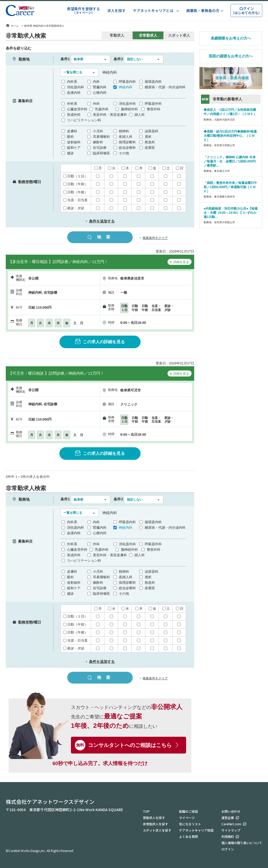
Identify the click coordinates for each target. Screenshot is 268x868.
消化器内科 (76, 87)
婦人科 (140, 115)
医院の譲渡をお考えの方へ (231, 56)
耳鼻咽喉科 (101, 137)
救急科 (150, 142)
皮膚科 (72, 131)
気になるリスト (190, 824)
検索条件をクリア (155, 238)
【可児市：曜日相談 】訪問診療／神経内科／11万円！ (56, 373)
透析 (148, 137)
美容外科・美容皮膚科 (110, 115)
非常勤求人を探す (155, 824)
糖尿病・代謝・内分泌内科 (165, 87)
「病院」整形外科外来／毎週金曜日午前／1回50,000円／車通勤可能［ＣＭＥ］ (230, 187)
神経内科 (126, 87)
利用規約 (228, 836)
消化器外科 (127, 104)
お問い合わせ (231, 811)
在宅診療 (100, 148)
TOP (146, 811)
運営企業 (228, 818)
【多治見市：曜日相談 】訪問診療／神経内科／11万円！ (58, 262)
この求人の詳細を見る (100, 341)
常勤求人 (117, 35)
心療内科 (100, 93)
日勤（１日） (75, 176)
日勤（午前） (75, 184)
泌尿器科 (152, 131)
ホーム (12, 26)
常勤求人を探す (154, 818)
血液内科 (74, 93)
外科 (96, 104)
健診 (70, 153)
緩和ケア (74, 148)
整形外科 (154, 109)
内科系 (72, 82)
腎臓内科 (100, 87)
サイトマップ (231, 830)
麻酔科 (98, 142)
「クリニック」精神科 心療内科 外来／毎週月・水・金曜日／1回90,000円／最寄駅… (230, 161)
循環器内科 (153, 82)
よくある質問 (188, 836)
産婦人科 (126, 137)
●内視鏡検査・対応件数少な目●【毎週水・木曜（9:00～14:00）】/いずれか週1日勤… (231, 213)
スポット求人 (179, 35)
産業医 (150, 148)
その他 (124, 153)
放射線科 (74, 142)
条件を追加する (100, 221)
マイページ (187, 818)
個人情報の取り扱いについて (242, 843)
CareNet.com (231, 824)
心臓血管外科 (77, 109)
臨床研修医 (101, 153)
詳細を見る (180, 263)
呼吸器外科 (153, 104)
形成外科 (74, 115)
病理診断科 (127, 142)
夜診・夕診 (74, 208)
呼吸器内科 (127, 82)
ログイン (228, 849)
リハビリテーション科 (84, 120)
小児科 (98, 131)
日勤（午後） (75, 192)
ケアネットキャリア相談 (196, 830)
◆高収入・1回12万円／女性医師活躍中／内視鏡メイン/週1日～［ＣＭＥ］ (230, 112)
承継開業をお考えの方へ (231, 38)
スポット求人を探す (157, 830)
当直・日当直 (75, 200)
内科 (96, 82)
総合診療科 (127, 148)
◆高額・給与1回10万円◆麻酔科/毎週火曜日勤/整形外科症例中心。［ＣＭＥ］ (230, 136)
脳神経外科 (129, 109)
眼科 (70, 137)
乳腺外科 (102, 109)
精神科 (124, 131)
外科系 (72, 104)
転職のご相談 (188, 811)
